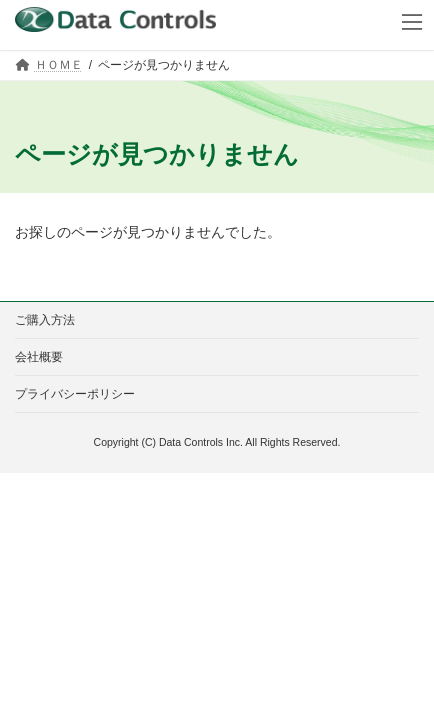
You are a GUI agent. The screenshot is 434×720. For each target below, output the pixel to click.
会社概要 (39, 357)
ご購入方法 (45, 320)
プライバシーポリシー (75, 394)
